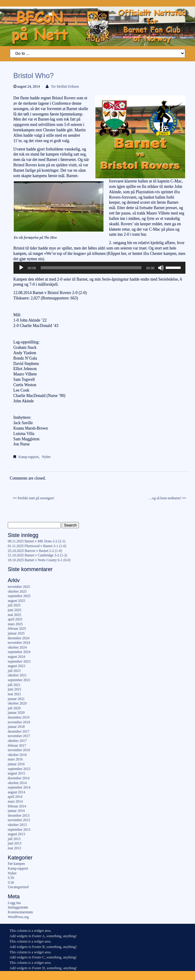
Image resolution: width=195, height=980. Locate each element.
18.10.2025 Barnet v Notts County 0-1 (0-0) (39, 560)
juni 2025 (15, 610)
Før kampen (16, 864)
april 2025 (15, 619)
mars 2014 (15, 801)
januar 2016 (16, 764)
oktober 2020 (17, 703)
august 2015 (16, 773)
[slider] (91, 268)
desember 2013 (19, 815)
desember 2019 (19, 717)
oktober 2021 (17, 675)
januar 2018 (16, 727)
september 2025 (19, 596)
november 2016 (19, 750)
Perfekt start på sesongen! (36, 498)
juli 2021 (14, 685)
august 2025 (16, 601)
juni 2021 (15, 689)
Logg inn (14, 903)
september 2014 (19, 787)
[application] (100, 268)
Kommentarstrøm (20, 912)
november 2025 (19, 587)
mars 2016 (15, 759)
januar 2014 (16, 811)
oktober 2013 (17, 825)
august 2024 (16, 657)
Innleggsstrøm (18, 907)
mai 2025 (15, 615)
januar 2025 (16, 633)
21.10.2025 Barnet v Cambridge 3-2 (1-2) (37, 555)
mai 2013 (15, 848)
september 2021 (19, 680)
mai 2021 (15, 694)
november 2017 (19, 736)
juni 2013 (15, 843)
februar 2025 (17, 629)
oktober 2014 (17, 783)
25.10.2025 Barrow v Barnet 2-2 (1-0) (35, 551)
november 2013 (19, 820)
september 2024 (19, 652)
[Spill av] (21, 268)
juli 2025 (14, 605)
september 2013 (19, 830)
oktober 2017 (17, 741)
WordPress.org (18, 917)
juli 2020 (14, 708)
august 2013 (16, 834)
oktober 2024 (17, 647)
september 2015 (19, 769)
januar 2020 (16, 713)
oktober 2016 (17, 755)
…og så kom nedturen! (165, 498)
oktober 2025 (17, 591)
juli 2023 (14, 671)
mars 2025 (15, 624)
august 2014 (16, 792)
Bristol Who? (34, 76)
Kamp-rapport (29, 457)
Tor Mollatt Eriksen (65, 86)
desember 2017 (19, 731)
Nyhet (46, 457)
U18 (11, 878)
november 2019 (19, 722)
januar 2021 (16, 699)
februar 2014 (17, 806)
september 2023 (19, 661)
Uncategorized (18, 887)
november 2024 (19, 643)
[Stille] (161, 268)
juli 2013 (14, 839)
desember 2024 (19, 638)
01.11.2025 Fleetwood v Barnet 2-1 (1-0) (37, 546)
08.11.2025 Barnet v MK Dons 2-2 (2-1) (36, 541)
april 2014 (15, 797)
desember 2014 (19, 778)
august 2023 (16, 666)
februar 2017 (17, 745)
